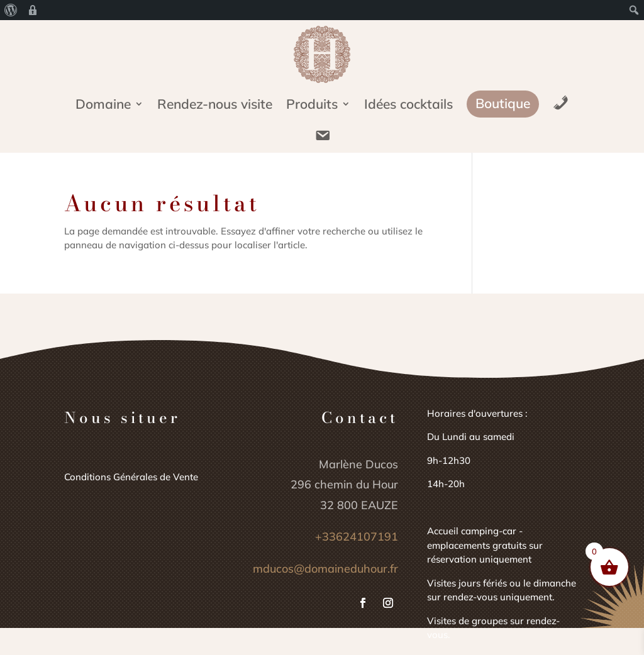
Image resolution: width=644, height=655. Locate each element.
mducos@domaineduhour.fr (325, 569)
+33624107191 (357, 537)
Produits (312, 106)
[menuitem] (11, 10)
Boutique (503, 103)
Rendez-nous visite (215, 106)
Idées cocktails (408, 106)
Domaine (103, 106)
